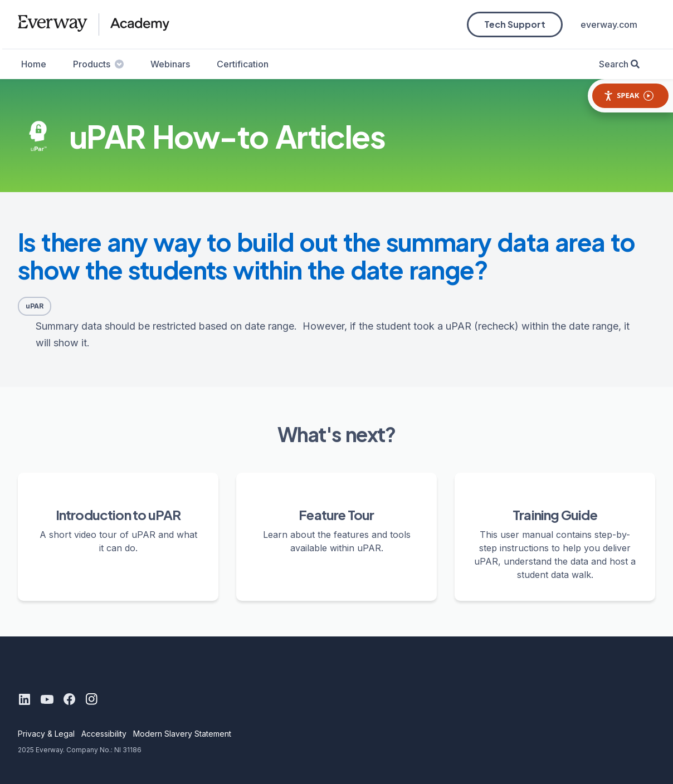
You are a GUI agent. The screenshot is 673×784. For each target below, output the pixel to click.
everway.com (609, 24)
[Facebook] (69, 699)
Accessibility (104, 734)
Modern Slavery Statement (182, 734)
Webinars (170, 64)
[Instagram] (91, 699)
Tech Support (515, 24)
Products (98, 64)
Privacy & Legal (46, 734)
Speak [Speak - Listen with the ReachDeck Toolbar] (628, 95)
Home (34, 64)
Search (614, 64)
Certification (243, 64)
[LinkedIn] (25, 699)
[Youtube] (47, 699)
